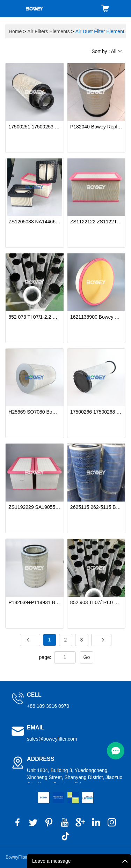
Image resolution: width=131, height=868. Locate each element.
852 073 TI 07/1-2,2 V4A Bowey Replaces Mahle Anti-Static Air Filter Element (34, 317)
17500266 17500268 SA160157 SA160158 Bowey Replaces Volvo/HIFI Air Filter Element (96, 412)
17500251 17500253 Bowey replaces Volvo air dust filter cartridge (34, 127)
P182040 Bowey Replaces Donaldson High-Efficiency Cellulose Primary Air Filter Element (96, 127)
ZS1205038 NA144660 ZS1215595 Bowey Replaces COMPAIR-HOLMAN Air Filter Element (34, 222)
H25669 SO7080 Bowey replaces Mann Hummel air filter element (34, 412)
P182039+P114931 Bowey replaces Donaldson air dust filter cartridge (34, 602)
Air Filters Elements (48, 31)
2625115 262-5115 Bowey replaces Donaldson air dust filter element (96, 507)
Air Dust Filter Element (100, 31)
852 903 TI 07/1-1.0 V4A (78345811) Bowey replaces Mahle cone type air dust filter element (96, 602)
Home (15, 31)
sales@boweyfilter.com (52, 739)
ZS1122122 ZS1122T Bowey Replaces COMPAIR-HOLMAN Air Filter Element (96, 222)
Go (87, 657)
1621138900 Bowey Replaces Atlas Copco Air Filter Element (96, 317)
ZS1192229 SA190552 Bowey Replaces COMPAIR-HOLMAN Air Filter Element (34, 507)
